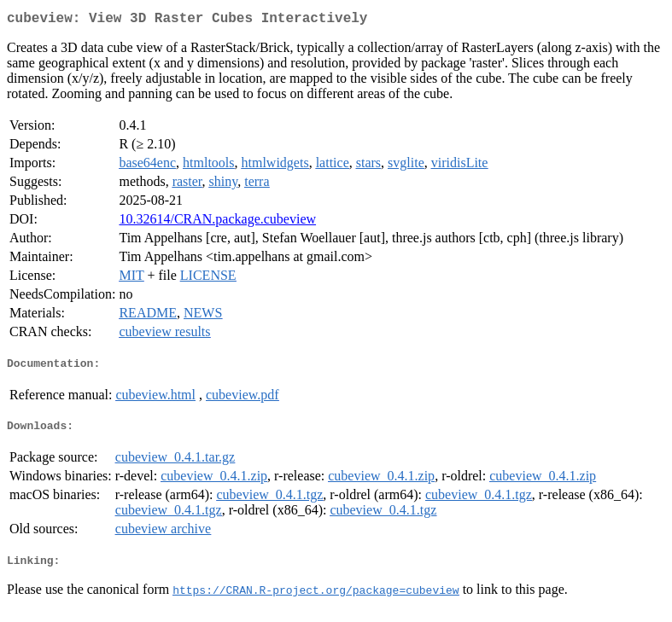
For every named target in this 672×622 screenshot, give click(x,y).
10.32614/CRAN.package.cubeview (217, 222)
